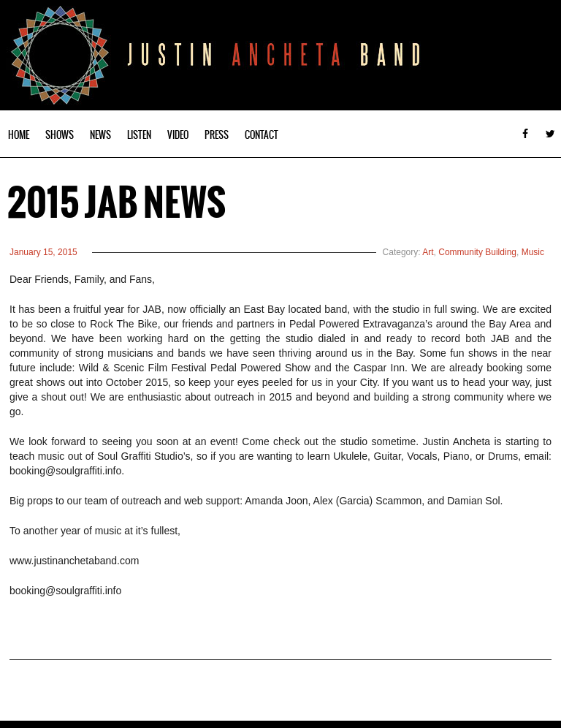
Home (19, 135)
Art (428, 252)
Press (217, 135)
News (100, 135)
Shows (60, 135)
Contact (262, 135)
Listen (139, 135)
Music (533, 252)
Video (178, 135)
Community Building (477, 252)
